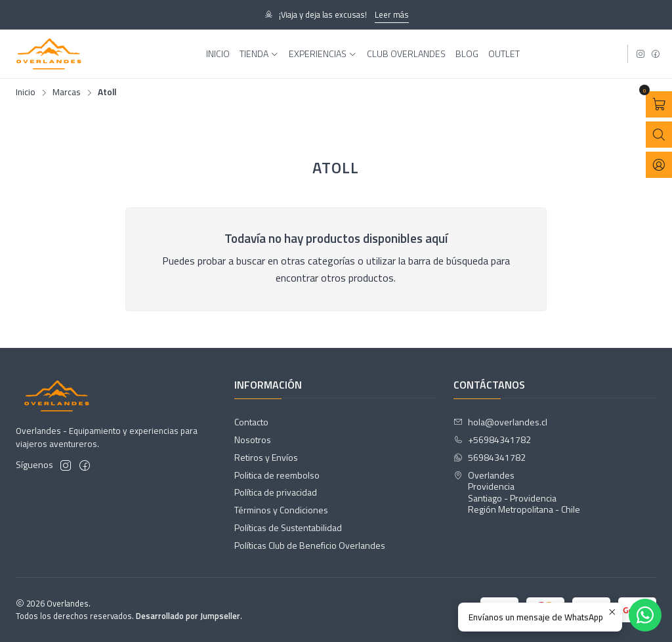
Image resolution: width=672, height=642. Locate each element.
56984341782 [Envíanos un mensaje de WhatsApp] (490, 457)
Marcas (67, 93)
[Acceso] (659, 165)
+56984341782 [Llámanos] (492, 439)
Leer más (392, 14)
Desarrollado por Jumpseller (188, 616)
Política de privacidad (276, 492)
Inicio (26, 93)
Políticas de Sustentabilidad (288, 527)
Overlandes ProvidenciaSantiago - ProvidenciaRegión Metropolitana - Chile (517, 492)
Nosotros (253, 439)
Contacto (251, 422)
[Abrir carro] (659, 104)
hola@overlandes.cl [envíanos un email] (500, 422)
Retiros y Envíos (266, 457)
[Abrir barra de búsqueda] (659, 135)
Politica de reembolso (277, 475)
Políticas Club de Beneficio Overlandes (310, 545)
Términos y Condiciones (281, 510)
